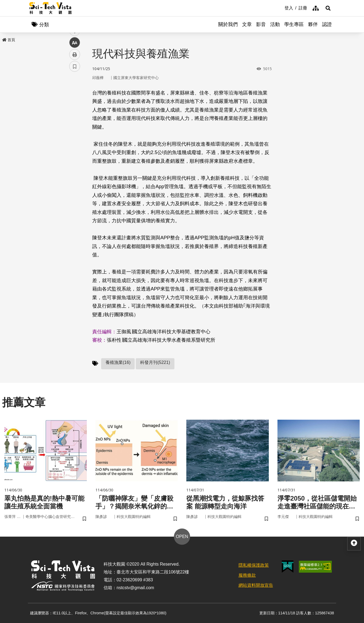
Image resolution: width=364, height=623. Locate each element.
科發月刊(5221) (155, 362)
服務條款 (247, 575)
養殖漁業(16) (118, 362)
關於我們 (228, 24)
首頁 (9, 40)
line (73, 127)
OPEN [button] (182, 536)
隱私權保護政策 (254, 565)
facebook (75, 104)
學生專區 (294, 24)
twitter (75, 115)
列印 (75, 151)
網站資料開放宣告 (256, 585)
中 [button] (75, 139)
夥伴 (313, 24)
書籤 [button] (75, 163)
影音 (261, 24)
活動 (275, 24)
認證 (327, 24)
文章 (247, 24)
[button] (328, 8)
